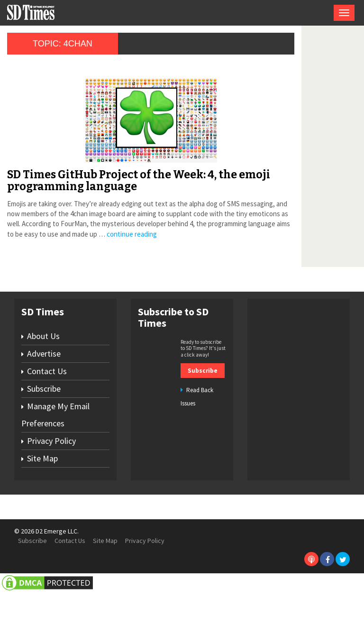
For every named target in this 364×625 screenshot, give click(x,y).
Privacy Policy (51, 473)
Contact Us (47, 403)
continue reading (40, 266)
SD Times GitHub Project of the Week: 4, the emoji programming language (95, 187)
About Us (43, 368)
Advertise (44, 386)
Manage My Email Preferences (55, 447)
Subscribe (44, 421)
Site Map (42, 491)
